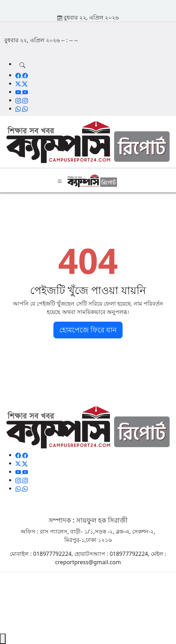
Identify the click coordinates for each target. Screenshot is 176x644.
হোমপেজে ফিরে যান (88, 330)
